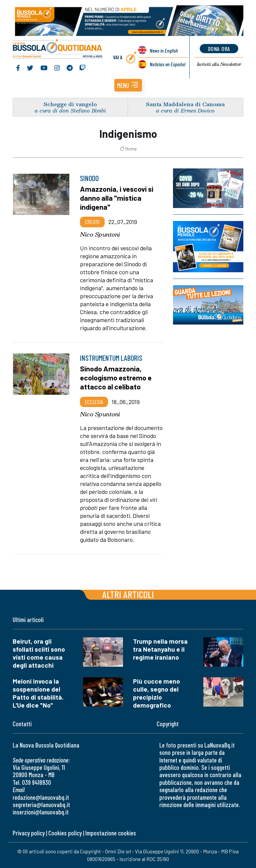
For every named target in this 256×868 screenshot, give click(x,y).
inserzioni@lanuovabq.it (41, 812)
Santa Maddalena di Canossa (185, 104)
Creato (92, 222)
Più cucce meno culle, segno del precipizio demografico (156, 693)
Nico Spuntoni (100, 234)
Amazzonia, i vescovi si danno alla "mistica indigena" (117, 198)
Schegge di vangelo (70, 104)
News (164, 50)
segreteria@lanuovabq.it (41, 805)
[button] (128, 85)
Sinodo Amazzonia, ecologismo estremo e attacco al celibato (116, 377)
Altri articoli (128, 594)
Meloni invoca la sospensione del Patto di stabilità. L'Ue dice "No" (38, 693)
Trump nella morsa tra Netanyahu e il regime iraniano (160, 649)
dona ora (219, 49)
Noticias (167, 64)
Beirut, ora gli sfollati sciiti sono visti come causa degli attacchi (39, 653)
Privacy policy (29, 833)
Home (128, 149)
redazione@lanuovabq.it (41, 797)
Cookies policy (65, 833)
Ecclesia (94, 402)
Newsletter (219, 64)
